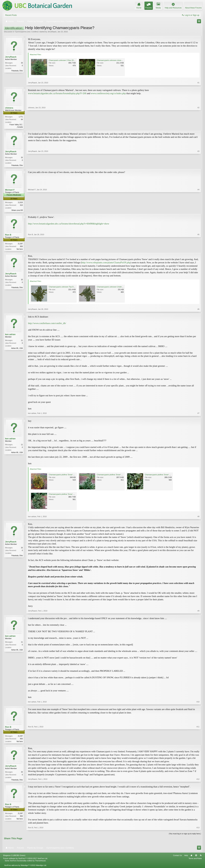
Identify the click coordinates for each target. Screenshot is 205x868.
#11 (198, 742)
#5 (198, 250)
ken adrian (10, 336)
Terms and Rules (195, 860)
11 (22, 342)
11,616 (20, 203)
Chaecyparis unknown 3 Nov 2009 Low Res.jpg (67, 60)
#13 (198, 829)
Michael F (10, 190)
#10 (198, 703)
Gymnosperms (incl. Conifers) (27, 32)
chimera (9, 108)
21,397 (20, 245)
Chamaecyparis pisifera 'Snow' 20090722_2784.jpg (165, 476)
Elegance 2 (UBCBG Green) (14, 857)
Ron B (8, 236)
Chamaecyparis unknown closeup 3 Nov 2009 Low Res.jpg (120, 60)
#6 (198, 310)
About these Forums (193, 8)
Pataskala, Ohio (17, 71)
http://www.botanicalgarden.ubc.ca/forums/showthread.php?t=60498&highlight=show (69, 225)
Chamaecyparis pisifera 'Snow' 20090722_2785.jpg (69, 495)
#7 (198, 414)
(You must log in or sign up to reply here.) (185, 835)
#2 (198, 127)
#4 (198, 211)
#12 (198, 781)
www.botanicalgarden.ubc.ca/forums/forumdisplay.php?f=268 (57, 93)
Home (191, 857)
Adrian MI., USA (17, 350)
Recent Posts (11, 15)
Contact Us (177, 857)
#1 (198, 83)
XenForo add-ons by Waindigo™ (17, 867)
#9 (198, 612)
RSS (201, 857)
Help (186, 857)
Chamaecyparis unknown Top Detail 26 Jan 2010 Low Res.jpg (73, 288)
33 (22, 63)
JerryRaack (52, 32)
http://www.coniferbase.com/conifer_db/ (47, 325)
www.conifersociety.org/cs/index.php (108, 93)
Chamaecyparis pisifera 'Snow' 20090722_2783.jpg (117, 476)
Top (196, 857)
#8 (198, 518)
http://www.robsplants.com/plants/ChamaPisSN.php (106, 264)
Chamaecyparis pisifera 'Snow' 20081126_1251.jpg (69, 476)
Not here (20, 250)
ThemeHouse (40, 862)
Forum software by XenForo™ (25, 860)
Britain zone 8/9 (17, 211)
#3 (198, 165)
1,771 (21, 117)
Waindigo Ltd (41, 867)
